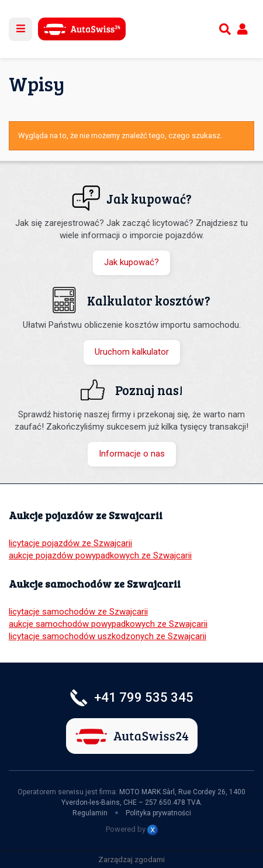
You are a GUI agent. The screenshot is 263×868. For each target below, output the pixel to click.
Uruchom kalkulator (132, 352)
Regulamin (90, 813)
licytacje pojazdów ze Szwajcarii (70, 543)
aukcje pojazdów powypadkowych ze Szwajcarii (100, 555)
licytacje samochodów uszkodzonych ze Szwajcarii (108, 636)
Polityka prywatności (158, 813)
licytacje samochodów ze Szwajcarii (78, 612)
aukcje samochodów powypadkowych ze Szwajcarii (108, 624)
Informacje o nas (132, 454)
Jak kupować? (131, 262)
